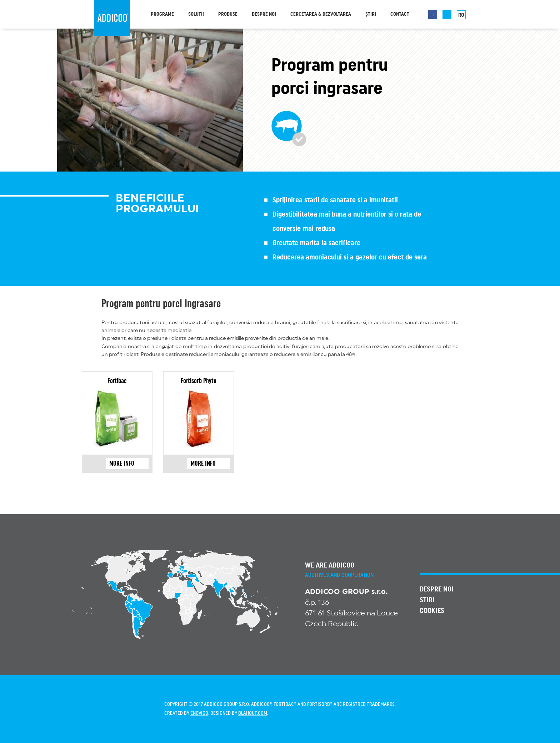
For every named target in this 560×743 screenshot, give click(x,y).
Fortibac (117, 381)
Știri (371, 14)
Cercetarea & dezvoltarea (321, 14)
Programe (162, 14)
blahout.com (253, 713)
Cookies (432, 611)
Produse (228, 14)
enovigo (199, 713)
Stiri (427, 600)
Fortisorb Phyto (199, 381)
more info (127, 463)
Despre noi (264, 14)
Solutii (196, 14)
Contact (400, 14)
